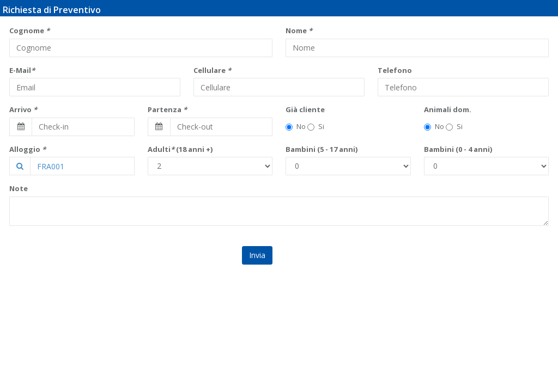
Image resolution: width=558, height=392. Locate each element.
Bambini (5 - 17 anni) (322, 149)
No (296, 126)
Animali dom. (448, 109)
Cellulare (212, 70)
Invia (257, 255)
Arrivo (23, 109)
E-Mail (22, 70)
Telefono (395, 70)
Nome (299, 30)
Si (316, 126)
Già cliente (305, 109)
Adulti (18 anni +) (180, 149)
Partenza (167, 109)
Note (19, 188)
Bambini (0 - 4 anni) (458, 149)
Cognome (29, 30)
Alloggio (28, 149)
